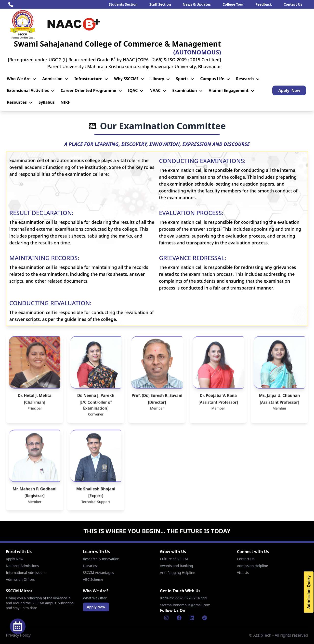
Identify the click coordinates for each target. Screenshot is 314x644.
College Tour (233, 4)
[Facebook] (179, 618)
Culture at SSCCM (174, 559)
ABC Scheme (93, 579)
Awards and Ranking (177, 566)
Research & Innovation (101, 559)
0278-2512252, (172, 598)
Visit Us (243, 573)
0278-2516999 (196, 598)
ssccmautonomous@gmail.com (185, 605)
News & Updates (197, 4)
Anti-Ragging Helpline (177, 573)
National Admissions (22, 566)
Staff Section (160, 4)
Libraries (90, 566)
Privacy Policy (18, 635)
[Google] (205, 618)
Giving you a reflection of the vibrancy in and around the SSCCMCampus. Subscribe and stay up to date (40, 603)
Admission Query (309, 592)
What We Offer (95, 598)
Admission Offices (20, 579)
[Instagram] (166, 618)
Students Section (123, 4)
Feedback (264, 4)
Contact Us (293, 4)
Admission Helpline (252, 566)
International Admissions (26, 573)
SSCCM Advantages (98, 573)
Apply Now (14, 559)
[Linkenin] (192, 618)
